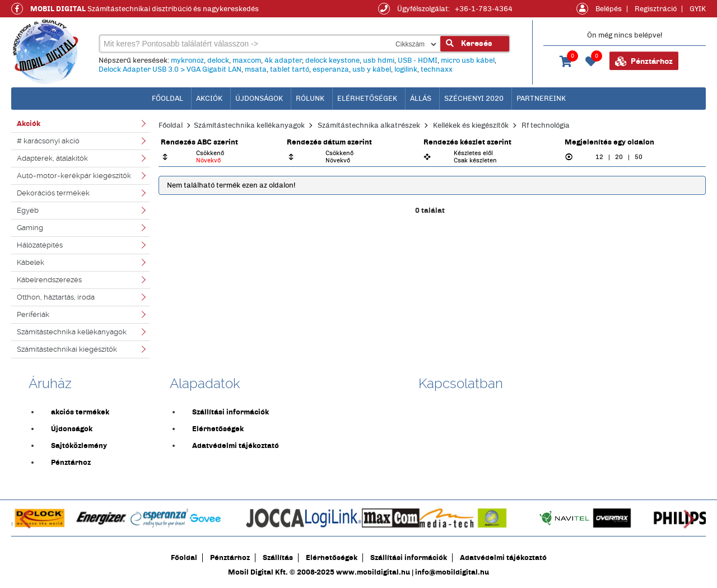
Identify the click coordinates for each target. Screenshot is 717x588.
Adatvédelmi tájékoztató (236, 446)
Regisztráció (656, 9)
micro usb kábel (468, 60)
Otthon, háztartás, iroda (56, 297)
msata (256, 69)
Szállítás (278, 558)
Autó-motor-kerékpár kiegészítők (74, 176)
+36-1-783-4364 (484, 9)
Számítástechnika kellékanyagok (72, 332)
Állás (421, 99)
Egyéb (28, 210)
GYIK (698, 9)
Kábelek (31, 262)
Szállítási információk (231, 412)
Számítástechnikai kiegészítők (67, 349)
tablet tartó (290, 69)
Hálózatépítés (40, 245)
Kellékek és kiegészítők (471, 125)
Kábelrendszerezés (49, 280)
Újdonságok (259, 99)
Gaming (30, 228)
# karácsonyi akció (48, 141)
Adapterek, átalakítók (52, 158)
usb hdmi (379, 60)
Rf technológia (546, 125)
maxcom (247, 60)
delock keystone (332, 60)
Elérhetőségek (367, 99)
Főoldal (171, 125)
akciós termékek (80, 412)
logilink (406, 69)
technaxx (437, 69)
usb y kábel (372, 69)
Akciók (209, 99)
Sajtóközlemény (79, 446)
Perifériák (33, 314)
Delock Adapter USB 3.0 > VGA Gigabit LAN (170, 69)
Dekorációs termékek (53, 193)
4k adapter (283, 60)
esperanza (331, 69)
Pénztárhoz (644, 62)
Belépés (609, 9)
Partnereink (541, 99)
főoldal (167, 99)
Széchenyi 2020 (474, 99)
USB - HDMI (418, 60)
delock (218, 60)
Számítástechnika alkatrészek (369, 125)
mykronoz (187, 60)
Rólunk (310, 99)
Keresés (469, 43)
